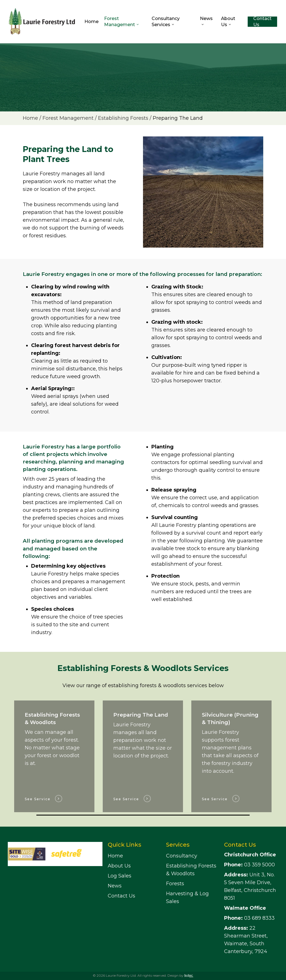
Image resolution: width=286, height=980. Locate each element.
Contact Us (121, 896)
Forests (175, 884)
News (115, 886)
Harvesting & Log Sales (187, 897)
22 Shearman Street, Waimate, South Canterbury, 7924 (246, 940)
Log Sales (120, 876)
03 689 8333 (249, 918)
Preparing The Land (178, 118)
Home (30, 118)
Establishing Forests (123, 118)
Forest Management (68, 118)
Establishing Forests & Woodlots (191, 870)
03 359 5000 (249, 865)
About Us (119, 866)
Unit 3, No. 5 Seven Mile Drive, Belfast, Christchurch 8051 (250, 886)
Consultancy (182, 856)
